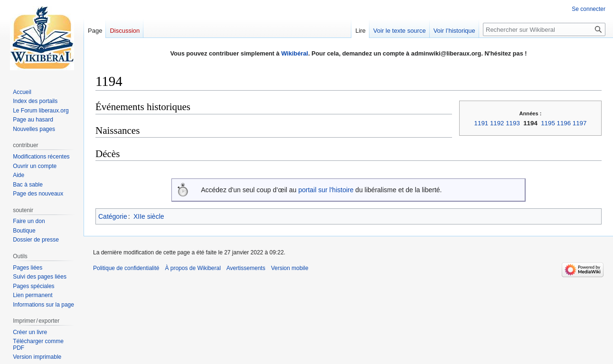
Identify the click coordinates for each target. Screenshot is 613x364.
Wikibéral (295, 53)
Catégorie (113, 216)
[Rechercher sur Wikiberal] (544, 29)
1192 (497, 123)
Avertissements (246, 268)
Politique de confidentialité (126, 268)
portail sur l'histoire (326, 190)
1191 (481, 123)
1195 (548, 123)
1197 (580, 123)
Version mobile (290, 268)
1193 (513, 123)
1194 (530, 123)
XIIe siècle (149, 216)
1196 (564, 123)
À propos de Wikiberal (193, 268)
